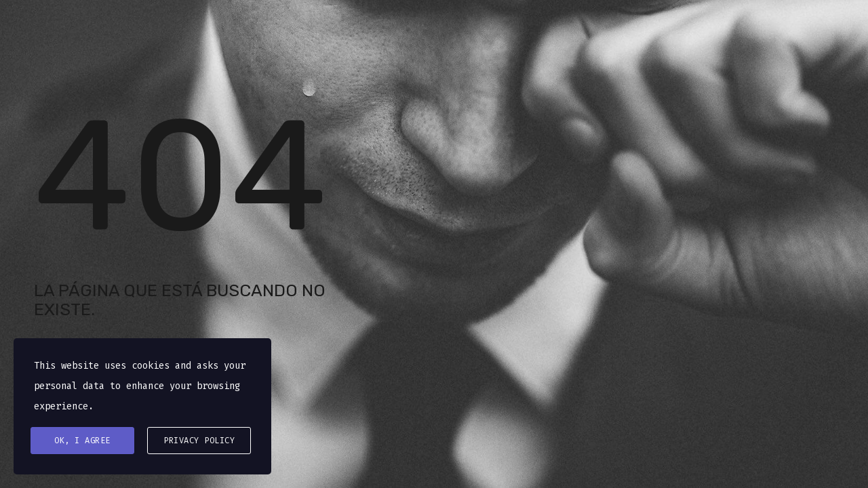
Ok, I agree (82, 441)
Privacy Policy (199, 441)
